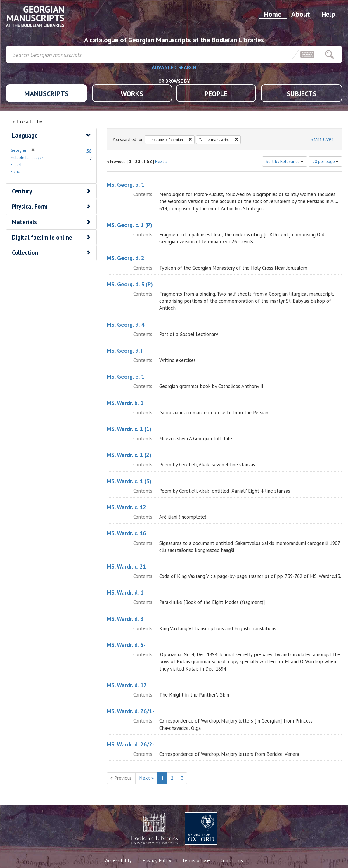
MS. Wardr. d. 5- (126, 645)
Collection (25, 253)
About (301, 14)
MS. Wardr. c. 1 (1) (129, 429)
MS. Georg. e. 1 (125, 377)
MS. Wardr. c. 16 (126, 533)
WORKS (132, 94)
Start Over (322, 139)
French (16, 171)
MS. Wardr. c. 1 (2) (129, 455)
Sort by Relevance (285, 161)
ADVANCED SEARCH (174, 67)
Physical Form (30, 206)
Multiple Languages (27, 157)
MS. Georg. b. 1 (125, 185)
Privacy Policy (157, 860)
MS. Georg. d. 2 (125, 258)
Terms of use (196, 860)
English (17, 164)
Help (328, 14)
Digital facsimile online (42, 237)
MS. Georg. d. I (125, 351)
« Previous (121, 778)
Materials (24, 222)
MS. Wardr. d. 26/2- (130, 744)
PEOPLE (216, 94)
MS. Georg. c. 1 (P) (129, 225)
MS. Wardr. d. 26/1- (130, 711)
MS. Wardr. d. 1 (125, 592)
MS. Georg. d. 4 (125, 325)
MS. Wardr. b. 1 (125, 403)
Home (273, 14)
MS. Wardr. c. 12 (126, 507)
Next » (161, 161)
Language (25, 135)
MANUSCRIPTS (46, 94)
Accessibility (118, 860)
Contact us (232, 860)
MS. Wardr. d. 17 (127, 685)
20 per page (325, 161)
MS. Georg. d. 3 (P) (130, 284)
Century (22, 191)
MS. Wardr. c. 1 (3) (129, 481)
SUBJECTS (302, 94)
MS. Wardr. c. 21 (126, 566)
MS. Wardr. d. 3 (125, 619)
